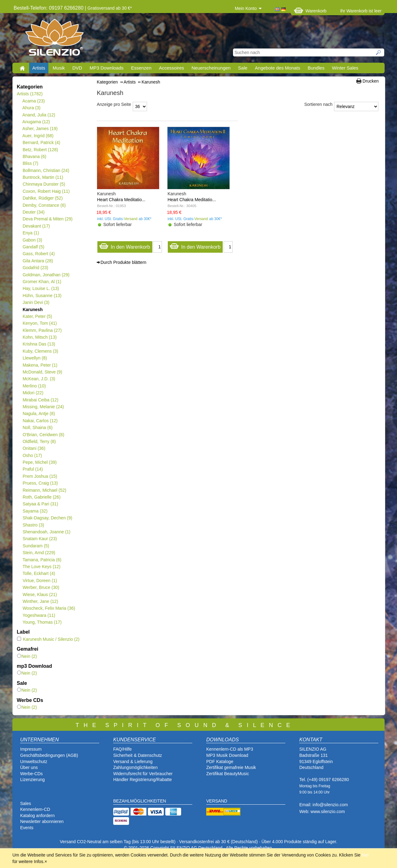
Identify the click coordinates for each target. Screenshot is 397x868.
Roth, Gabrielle (41, 497)
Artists (39, 68)
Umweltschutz (34, 762)
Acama (34, 101)
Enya (31, 233)
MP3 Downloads (107, 68)
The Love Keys (41, 567)
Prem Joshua (40, 476)
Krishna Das (39, 344)
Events (27, 828)
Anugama (36, 122)
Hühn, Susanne (42, 296)
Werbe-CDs (31, 774)
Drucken (371, 81)
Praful (33, 469)
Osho (32, 455)
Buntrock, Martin (43, 177)
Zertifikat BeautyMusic (228, 774)
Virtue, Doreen (40, 581)
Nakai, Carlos (40, 421)
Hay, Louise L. (41, 288)
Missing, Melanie (43, 407)
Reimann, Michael (44, 490)
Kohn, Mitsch (40, 337)
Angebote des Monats (278, 68)
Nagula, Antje (39, 414)
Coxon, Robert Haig (46, 191)
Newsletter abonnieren (42, 821)
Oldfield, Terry (39, 441)
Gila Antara (38, 261)
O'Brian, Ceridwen (43, 435)
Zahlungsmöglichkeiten (135, 767)
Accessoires (171, 68)
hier (365, 855)
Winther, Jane (40, 601)
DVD (77, 68)
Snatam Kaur (40, 539)
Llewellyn (35, 358)
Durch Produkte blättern (123, 262)
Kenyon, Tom (40, 323)
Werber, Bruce (41, 587)
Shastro (33, 525)
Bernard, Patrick (41, 142)
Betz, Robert (40, 150)
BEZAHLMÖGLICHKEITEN (140, 801)
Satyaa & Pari (40, 504)
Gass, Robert (38, 254)
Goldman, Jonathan (46, 275)
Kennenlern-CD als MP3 (230, 749)
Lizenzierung (32, 780)
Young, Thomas (42, 622)
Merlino (34, 386)
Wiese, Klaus (40, 594)
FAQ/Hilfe (123, 749)
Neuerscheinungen (211, 68)
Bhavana (34, 156)
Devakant (36, 226)
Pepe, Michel (40, 462)
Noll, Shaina (37, 427)
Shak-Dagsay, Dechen (47, 518)
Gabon (32, 240)
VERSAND (217, 801)
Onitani (34, 448)
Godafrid (35, 268)
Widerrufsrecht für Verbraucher (143, 774)
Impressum (31, 749)
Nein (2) (27, 656)
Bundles (316, 68)
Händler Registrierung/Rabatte (143, 780)
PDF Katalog (219, 762)
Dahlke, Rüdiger (42, 198)
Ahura (31, 108)
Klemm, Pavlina (42, 330)
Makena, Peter (40, 365)
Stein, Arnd (39, 553)
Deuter (33, 212)
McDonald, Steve (42, 372)
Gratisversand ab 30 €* (110, 8)
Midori (33, 393)
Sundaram (36, 546)
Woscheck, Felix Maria (49, 608)
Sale (243, 68)
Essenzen (141, 68)
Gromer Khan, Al (42, 282)
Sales (26, 803)
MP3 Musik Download (227, 755)
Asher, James (40, 129)
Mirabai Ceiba (40, 400)
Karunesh (32, 310)
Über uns (29, 767)
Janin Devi (36, 302)
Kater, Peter (37, 316)
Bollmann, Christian (46, 170)
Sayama (35, 511)
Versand (131, 219)
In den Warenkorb (125, 245)
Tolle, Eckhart (39, 573)
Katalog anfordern (37, 816)
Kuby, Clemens (40, 351)
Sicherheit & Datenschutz (138, 755)
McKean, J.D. (39, 379)
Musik (59, 68)
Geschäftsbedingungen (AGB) (49, 755)
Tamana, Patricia (42, 560)
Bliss (30, 163)
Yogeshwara (39, 615)
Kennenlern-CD (35, 809)
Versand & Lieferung (133, 762)
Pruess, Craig (40, 483)
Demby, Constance (44, 205)
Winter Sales (345, 68)
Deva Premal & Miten (47, 219)
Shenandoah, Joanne (46, 532)
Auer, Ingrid (38, 136)
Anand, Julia (39, 115)
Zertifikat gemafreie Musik (231, 767)
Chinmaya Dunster (44, 184)
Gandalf (33, 247)
